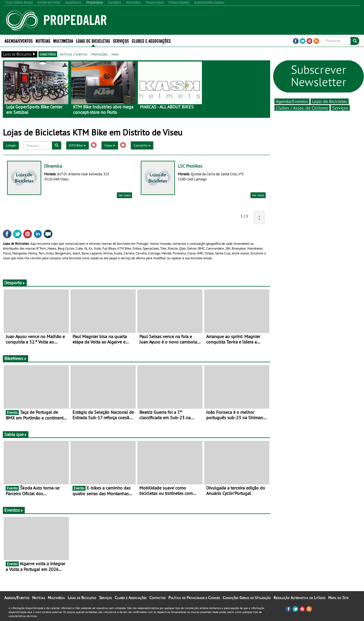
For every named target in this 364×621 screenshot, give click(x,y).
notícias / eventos (74, 54)
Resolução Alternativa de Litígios (299, 598)
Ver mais (124, 195)
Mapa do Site (338, 598)
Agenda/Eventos (19, 41)
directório (48, 54)
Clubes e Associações (151, 41)
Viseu (110, 145)
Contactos (157, 598)
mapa (115, 54)
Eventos (14, 510)
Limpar (11, 145)
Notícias (43, 41)
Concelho (142, 145)
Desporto (15, 283)
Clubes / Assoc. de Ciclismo (302, 108)
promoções (99, 54)
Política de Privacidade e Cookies (194, 598)
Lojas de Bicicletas (93, 41)
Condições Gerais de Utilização (247, 598)
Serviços (121, 41)
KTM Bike (77, 145)
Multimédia (63, 41)
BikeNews (15, 358)
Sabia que (16, 434)
